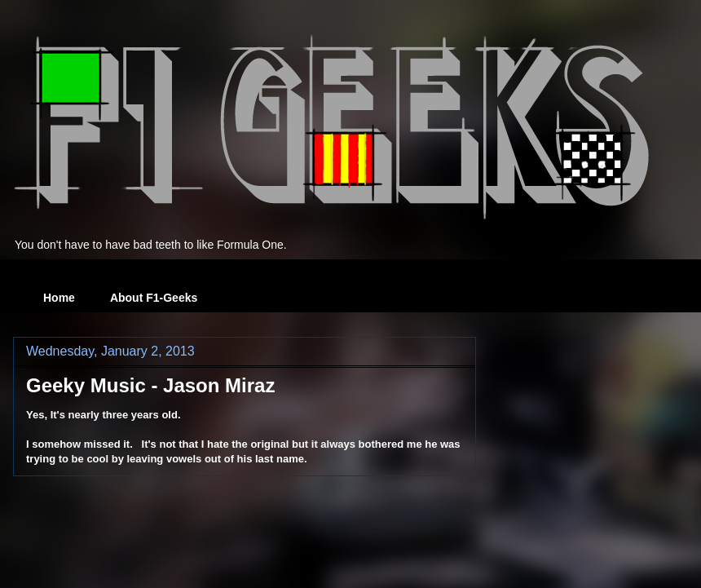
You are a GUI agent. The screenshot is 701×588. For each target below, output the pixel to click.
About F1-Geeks (154, 298)
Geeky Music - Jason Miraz (150, 385)
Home (59, 298)
